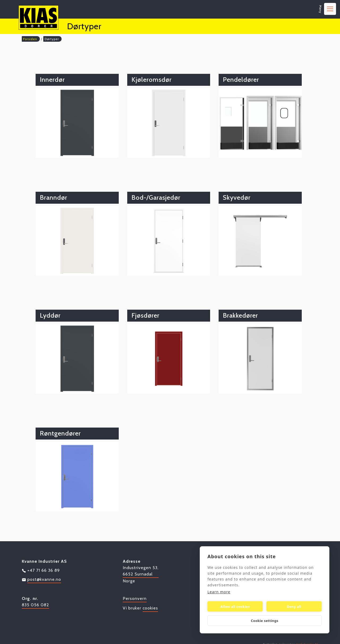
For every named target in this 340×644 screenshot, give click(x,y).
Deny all (294, 607)
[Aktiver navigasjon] (330, 9)
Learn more (219, 592)
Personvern (135, 598)
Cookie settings (264, 621)
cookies (150, 608)
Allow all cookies (235, 607)
